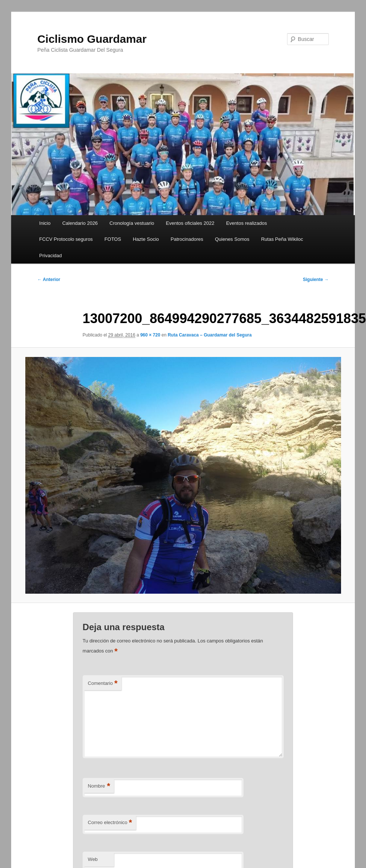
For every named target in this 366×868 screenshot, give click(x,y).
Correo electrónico (110, 823)
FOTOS (113, 239)
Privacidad (50, 256)
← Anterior (49, 280)
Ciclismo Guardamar (92, 39)
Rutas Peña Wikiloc (282, 239)
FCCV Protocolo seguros (66, 239)
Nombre (99, 786)
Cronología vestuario (132, 223)
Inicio (45, 223)
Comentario (103, 684)
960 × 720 (150, 335)
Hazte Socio (146, 239)
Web (93, 859)
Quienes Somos (232, 239)
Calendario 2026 (80, 223)
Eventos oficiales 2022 (190, 223)
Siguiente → (316, 280)
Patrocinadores (187, 239)
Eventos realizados (246, 223)
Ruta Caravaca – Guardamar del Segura (209, 335)
